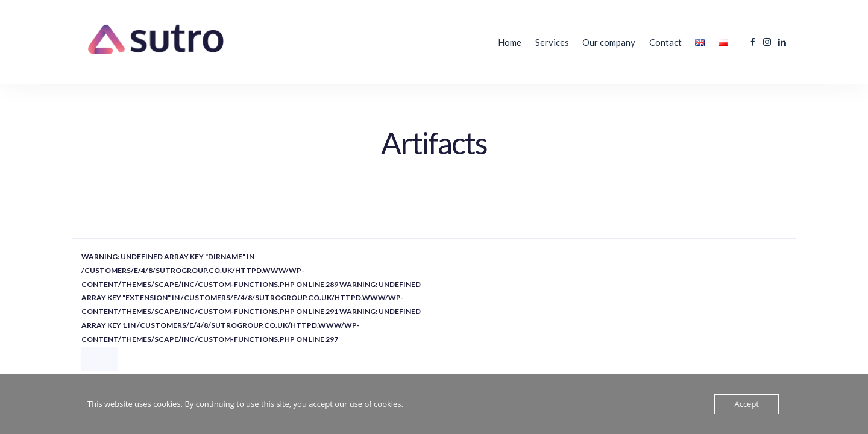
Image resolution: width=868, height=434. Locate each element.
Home (510, 42)
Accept (747, 404)
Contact (665, 42)
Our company (609, 42)
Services (552, 42)
